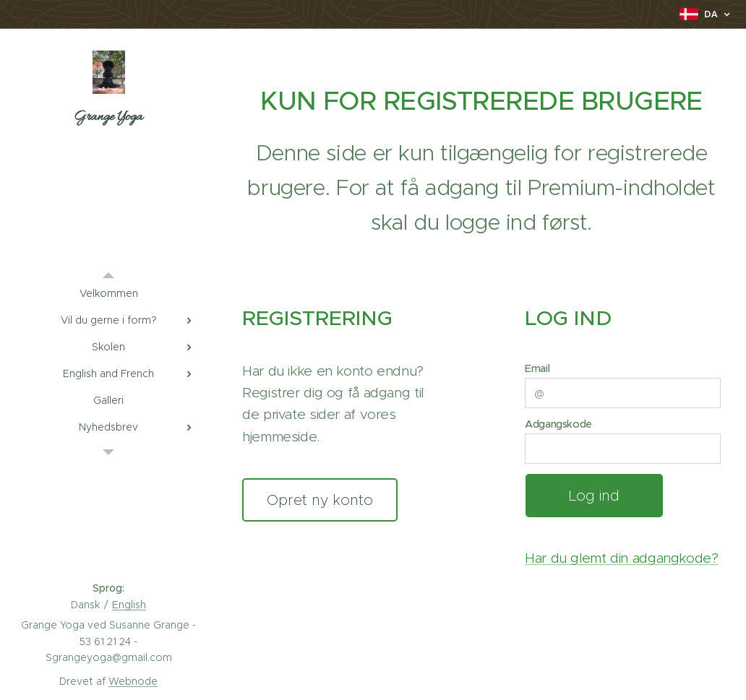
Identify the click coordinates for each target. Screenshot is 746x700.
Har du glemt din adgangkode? (622, 558)
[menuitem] (108, 294)
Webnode (133, 681)
